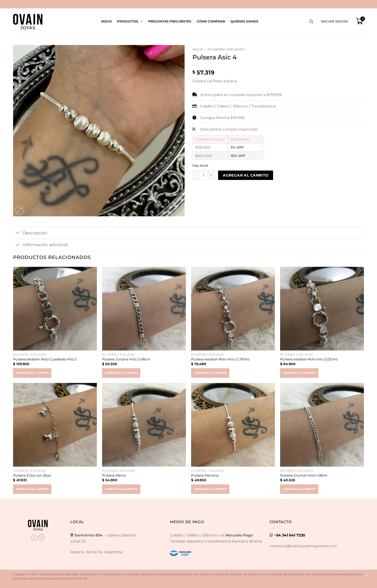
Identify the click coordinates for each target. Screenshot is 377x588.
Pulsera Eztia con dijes (32, 475)
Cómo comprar (211, 21)
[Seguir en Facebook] (34, 537)
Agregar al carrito (246, 175)
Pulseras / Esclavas (226, 49)
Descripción (30, 233)
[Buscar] (311, 22)
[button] (334, 21)
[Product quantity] (203, 175)
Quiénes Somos (244, 21)
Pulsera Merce (114, 475)
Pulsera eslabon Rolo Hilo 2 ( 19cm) (220, 359)
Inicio (106, 21)
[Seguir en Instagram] (41, 537)
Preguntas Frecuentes (170, 21)
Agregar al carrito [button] (32, 373)
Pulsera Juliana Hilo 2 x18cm (126, 359)
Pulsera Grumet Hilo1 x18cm (304, 475)
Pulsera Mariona (205, 475)
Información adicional (40, 245)
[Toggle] (18, 233)
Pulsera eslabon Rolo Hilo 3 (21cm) (309, 359)
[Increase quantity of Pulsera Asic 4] (211, 175)
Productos (130, 21)
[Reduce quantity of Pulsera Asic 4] (196, 175)
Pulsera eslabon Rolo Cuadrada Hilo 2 (45, 359)
